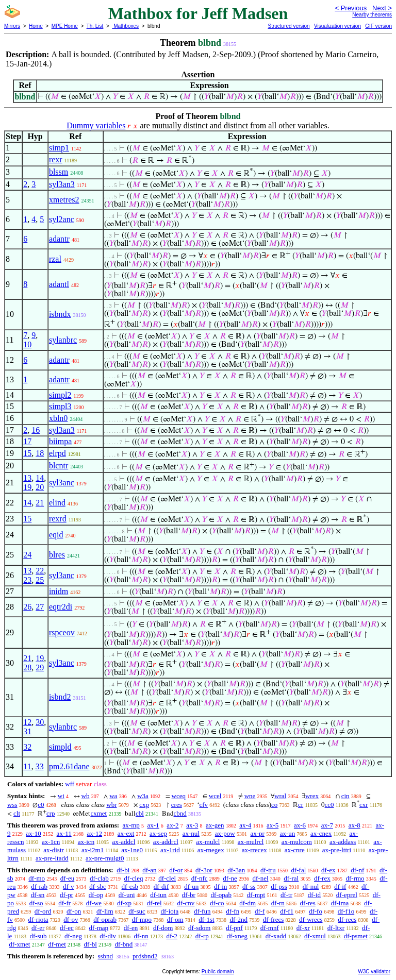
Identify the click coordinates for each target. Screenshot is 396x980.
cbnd (180, 813)
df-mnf (270, 928)
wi (61, 796)
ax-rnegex (211, 850)
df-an (149, 870)
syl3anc (62, 483)
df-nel (261, 878)
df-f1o (346, 911)
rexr (56, 159)
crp (51, 813)
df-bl (90, 944)
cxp (144, 805)
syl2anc (62, 219)
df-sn (38, 895)
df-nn (141, 936)
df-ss (249, 886)
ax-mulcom (297, 842)
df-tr (286, 895)
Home (36, 26)
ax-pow (225, 833)
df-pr (67, 895)
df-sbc (98, 886)
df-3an (236, 870)
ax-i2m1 (93, 850)
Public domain (218, 971)
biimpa (60, 441)
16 (36, 430)
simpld (60, 747)
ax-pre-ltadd (52, 858)
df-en (131, 928)
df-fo (316, 911)
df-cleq (134, 878)
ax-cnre (295, 850)
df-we (94, 903)
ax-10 (34, 833)
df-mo (37, 878)
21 (40, 503)
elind (57, 503)
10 (27, 344)
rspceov (62, 632)
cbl (140, 813)
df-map (99, 928)
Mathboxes (125, 26)
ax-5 (273, 825)
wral (280, 796)
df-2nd (238, 919)
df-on (74, 911)
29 (40, 668)
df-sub (38, 936)
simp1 (59, 148)
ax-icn (86, 842)
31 (27, 731)
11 (27, 766)
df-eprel (347, 895)
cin (345, 796)
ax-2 (172, 825)
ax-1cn (51, 842)
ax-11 (64, 833)
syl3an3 (62, 184)
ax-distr (54, 850)
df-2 (172, 936)
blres (57, 555)
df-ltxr (336, 928)
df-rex (322, 878)
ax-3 (192, 825)
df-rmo (355, 878)
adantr (59, 239)
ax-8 (354, 825)
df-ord (43, 911)
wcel (215, 796)
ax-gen (215, 825)
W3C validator (374, 971)
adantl (59, 284)
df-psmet (356, 936)
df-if (340, 886)
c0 (41, 805)
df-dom (163, 928)
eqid (56, 535)
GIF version (378, 26)
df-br (189, 895)
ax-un (288, 833)
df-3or (204, 870)
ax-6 (300, 825)
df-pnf (234, 928)
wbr (111, 805)
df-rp (202, 936)
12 (27, 722)
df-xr (303, 928)
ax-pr (257, 833)
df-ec (67, 928)
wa (113, 796)
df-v (69, 886)
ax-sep (158, 833)
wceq (179, 796)
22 (40, 571)
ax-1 (153, 825)
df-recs (347, 919)
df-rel (154, 903)
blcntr (59, 466)
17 (27, 441)
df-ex (328, 870)
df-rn (278, 903)
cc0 (329, 805)
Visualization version (337, 26)
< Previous (351, 8)
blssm (59, 172)
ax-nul (191, 833)
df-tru (268, 870)
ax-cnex (321, 833)
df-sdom (199, 928)
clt (17, 813)
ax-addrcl (166, 842)
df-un (191, 886)
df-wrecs (311, 919)
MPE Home (65, 26)
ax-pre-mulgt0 (105, 858)
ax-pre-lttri (337, 850)
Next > (382, 8)
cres (177, 805)
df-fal (298, 870)
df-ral (291, 878)
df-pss (279, 886)
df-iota (170, 911)
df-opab (221, 895)
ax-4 (245, 825)
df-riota (38, 919)
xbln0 (58, 418)
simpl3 (60, 406)
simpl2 (60, 395)
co (274, 805)
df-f (260, 911)
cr (301, 805)
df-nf (357, 870)
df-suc (137, 911)
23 (27, 580)
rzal (55, 259)
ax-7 (327, 825)
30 (40, 722)
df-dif (161, 886)
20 (40, 487)
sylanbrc (63, 340)
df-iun (158, 895)
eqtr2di (61, 607)
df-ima (340, 903)
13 (27, 478)
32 (27, 747)
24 (27, 555)
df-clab (99, 878)
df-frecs (273, 919)
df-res (308, 903)
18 (40, 453)
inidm (59, 591)
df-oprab (105, 919)
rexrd (58, 519)
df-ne (230, 878)
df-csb (130, 886)
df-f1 (287, 911)
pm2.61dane (69, 766)
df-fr (64, 903)
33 (40, 766)
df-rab (39, 886)
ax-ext (126, 833)
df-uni (127, 895)
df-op (96, 895)
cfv (203, 805)
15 (27, 453)
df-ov (71, 919)
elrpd (57, 453)
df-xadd (276, 936)
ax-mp (131, 825)
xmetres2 (64, 200)
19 (27, 487)
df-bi (123, 870)
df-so (36, 903)
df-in (220, 886)
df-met (57, 944)
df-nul (311, 886)
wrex (312, 796)
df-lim (105, 911)
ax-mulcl (208, 842)
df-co (217, 903)
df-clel (167, 878)
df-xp (124, 903)
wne (250, 796)
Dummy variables (96, 125)
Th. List (95, 26)
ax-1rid (170, 850)
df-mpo (142, 919)
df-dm (247, 903)
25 (40, 580)
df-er (38, 928)
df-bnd (124, 944)
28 (27, 668)
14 (40, 478)
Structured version (288, 26)
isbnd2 (60, 697)
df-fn (233, 911)
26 (27, 607)
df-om (175, 919)
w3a (143, 796)
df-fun (202, 911)
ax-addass (343, 842)
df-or (176, 870)
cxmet (98, 813)
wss (12, 805)
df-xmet (19, 944)
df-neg (73, 936)
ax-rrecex (254, 850)
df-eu (67, 878)
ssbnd (105, 956)
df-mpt (256, 895)
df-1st (206, 919)
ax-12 (94, 833)
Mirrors (12, 26)
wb (86, 796)
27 (40, 607)
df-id (314, 895)
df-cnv (186, 903)
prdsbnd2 (145, 956)
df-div (108, 936)
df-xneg (237, 936)
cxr (364, 805)
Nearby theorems (372, 15)
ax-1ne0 (132, 850)
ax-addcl (124, 842)
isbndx (60, 314)
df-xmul (315, 936)
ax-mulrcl (251, 842)
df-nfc (200, 878)
